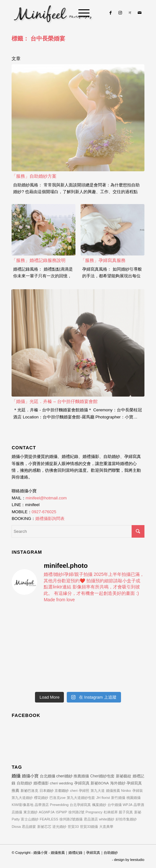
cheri (74, 791)
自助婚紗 (24, 783)
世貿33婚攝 (89, 827)
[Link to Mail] (140, 13)
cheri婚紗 (64, 776)
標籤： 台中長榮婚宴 (38, 39)
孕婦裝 (138, 791)
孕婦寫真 (82, 783)
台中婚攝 (115, 805)
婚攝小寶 (30, 776)
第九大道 (98, 791)
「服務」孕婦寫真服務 (103, 260)
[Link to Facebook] (111, 13)
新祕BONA (100, 783)
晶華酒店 (42, 805)
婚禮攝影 (41, 783)
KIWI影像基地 (22, 805)
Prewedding (59, 805)
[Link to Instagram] (120, 13)
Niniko (126, 791)
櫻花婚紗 (41, 798)
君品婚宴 (29, 827)
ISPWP (61, 812)
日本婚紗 (47, 791)
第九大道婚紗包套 (81, 798)
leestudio (137, 860)
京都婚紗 (62, 791)
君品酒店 (91, 819)
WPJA (128, 805)
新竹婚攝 (118, 798)
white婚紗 (107, 819)
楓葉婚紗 (99, 805)
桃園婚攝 (134, 798)
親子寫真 (126, 812)
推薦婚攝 (81, 776)
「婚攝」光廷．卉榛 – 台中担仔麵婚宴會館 (55, 401)
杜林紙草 (111, 812)
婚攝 (16, 776)
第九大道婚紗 (22, 798)
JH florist (103, 798)
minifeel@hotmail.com (46, 498)
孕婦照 (84, 791)
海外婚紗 (118, 783)
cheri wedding (61, 783)
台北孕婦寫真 (80, 805)
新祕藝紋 (124, 776)
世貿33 (73, 827)
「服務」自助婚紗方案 (34, 176)
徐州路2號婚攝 (71, 819)
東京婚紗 (30, 812)
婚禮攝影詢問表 (50, 519)
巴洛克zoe (58, 798)
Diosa (16, 827)
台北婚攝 (48, 776)
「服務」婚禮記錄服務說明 (39, 260)
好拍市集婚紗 (126, 819)
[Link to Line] (130, 13)
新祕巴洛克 (29, 791)
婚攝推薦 (113, 791)
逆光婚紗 (59, 827)
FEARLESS (49, 819)
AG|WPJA (47, 812)
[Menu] (81, 13)
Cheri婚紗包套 (102, 776)
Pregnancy (94, 812)
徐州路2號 (76, 812)
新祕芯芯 (44, 827)
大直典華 (106, 827)
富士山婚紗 (30, 819)
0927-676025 (44, 512)
